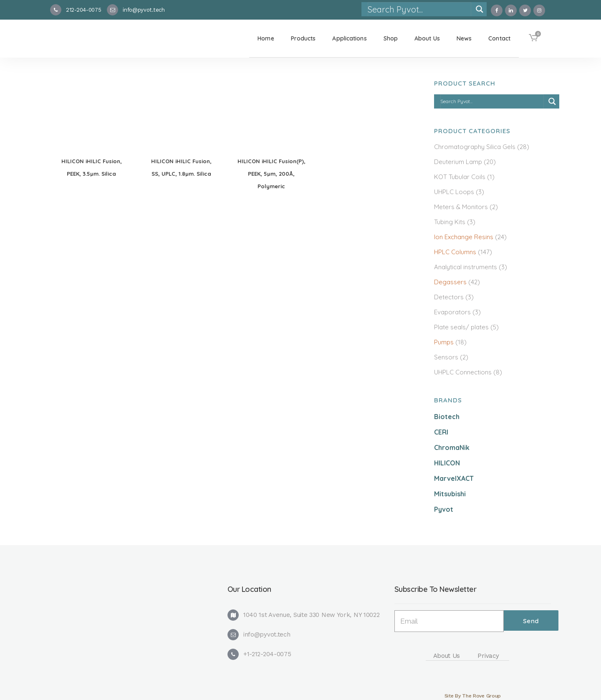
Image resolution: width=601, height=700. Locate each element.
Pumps (444, 342)
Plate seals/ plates (461, 327)
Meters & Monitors (461, 207)
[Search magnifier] (480, 9)
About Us (447, 656)
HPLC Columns (455, 252)
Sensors (446, 357)
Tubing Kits (450, 222)
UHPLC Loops (454, 192)
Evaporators (452, 312)
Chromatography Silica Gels (475, 147)
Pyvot (444, 509)
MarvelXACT (454, 478)
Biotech (447, 417)
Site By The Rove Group (473, 696)
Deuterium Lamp (458, 162)
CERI (441, 432)
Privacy (488, 656)
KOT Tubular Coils (460, 177)
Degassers (450, 282)
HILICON (447, 463)
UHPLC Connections (463, 372)
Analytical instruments (466, 267)
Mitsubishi (450, 494)
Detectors (449, 297)
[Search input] (419, 9)
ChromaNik (452, 447)
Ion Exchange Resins (464, 237)
